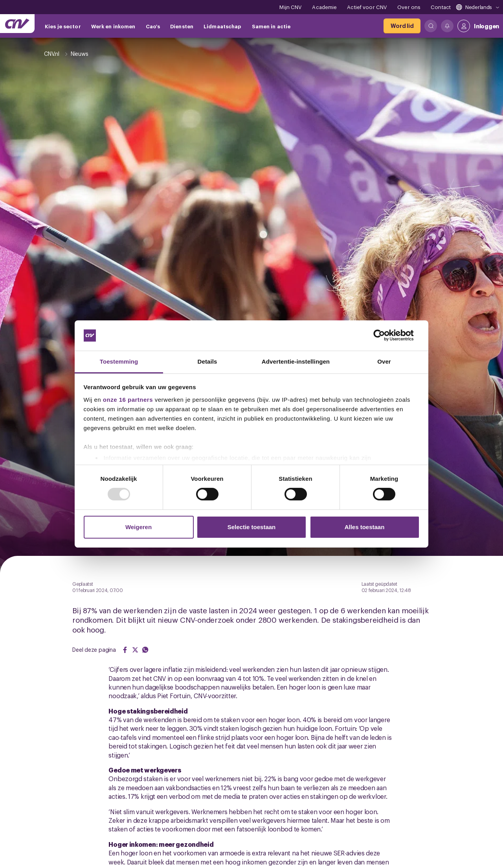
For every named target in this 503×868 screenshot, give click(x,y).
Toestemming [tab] (119, 361)
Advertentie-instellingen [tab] (296, 361)
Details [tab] (207, 361)
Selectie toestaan (252, 527)
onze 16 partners (128, 400)
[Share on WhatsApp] (145, 650)
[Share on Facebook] (125, 650)
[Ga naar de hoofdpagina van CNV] (17, 24)
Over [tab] (384, 361)
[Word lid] (402, 26)
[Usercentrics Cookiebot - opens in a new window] (385, 335)
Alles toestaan (365, 527)
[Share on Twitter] (135, 650)
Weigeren (139, 527)
